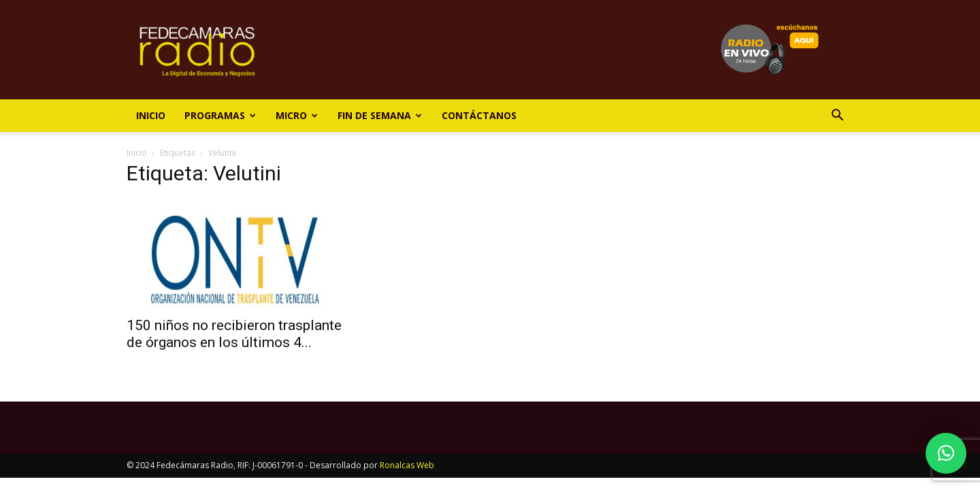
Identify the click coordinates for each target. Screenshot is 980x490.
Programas (220, 115)
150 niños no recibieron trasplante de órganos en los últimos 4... (234, 334)
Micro (297, 115)
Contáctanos (479, 115)
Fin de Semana (380, 115)
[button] (837, 117)
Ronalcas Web (407, 465)
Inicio (151, 115)
